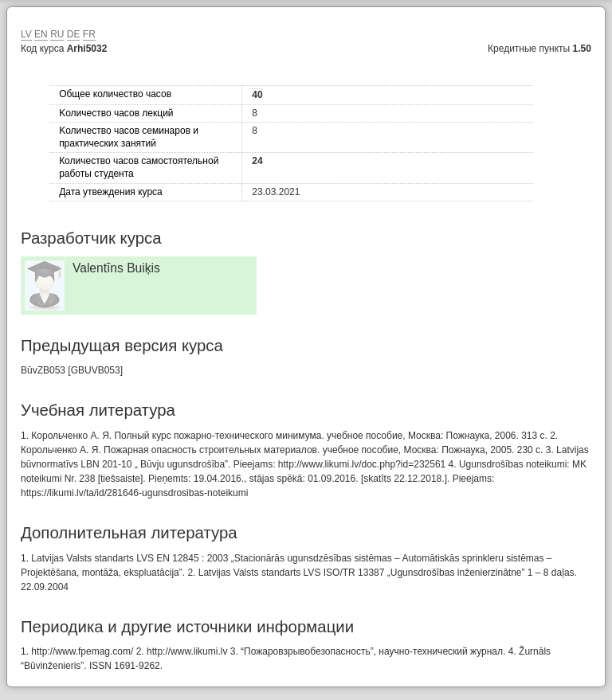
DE (74, 34)
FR (89, 34)
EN (41, 34)
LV (26, 34)
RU (57, 34)
